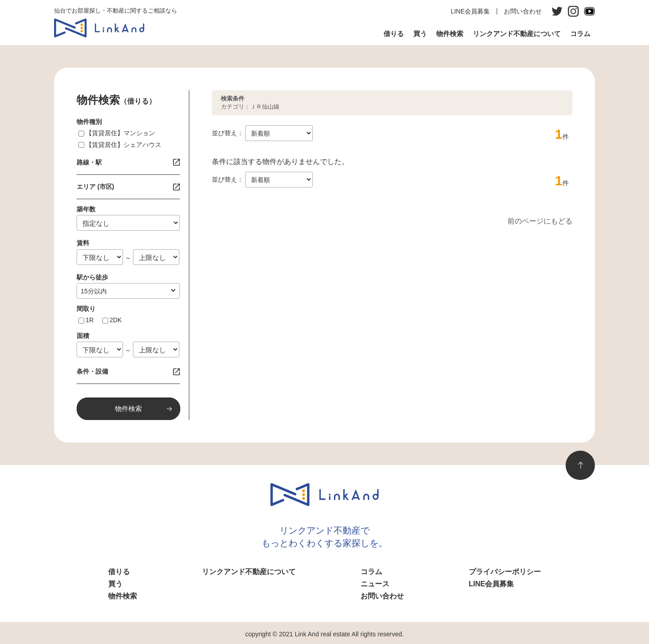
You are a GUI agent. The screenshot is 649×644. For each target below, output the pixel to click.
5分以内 (92, 291)
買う (420, 34)
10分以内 (94, 291)
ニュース (375, 584)
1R (90, 320)
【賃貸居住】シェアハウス (123, 145)
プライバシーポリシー (505, 572)
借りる (394, 34)
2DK (116, 320)
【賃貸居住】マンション (120, 133)
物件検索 (450, 34)
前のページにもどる (540, 221)
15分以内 (94, 291)
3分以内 (92, 291)
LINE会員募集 (470, 11)
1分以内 (92, 291)
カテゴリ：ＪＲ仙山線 (250, 103)
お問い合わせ (523, 11)
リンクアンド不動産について (517, 34)
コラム (580, 34)
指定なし (93, 291)
